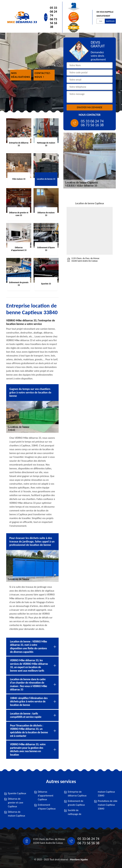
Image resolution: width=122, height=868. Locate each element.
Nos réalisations (21, 75)
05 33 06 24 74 (53, 11)
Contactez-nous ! (43, 75)
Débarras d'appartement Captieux (46, 796)
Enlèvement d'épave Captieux (47, 807)
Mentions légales (79, 859)
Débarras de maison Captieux (17, 814)
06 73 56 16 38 (53, 23)
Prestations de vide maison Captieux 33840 (108, 805)
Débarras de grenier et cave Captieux (16, 803)
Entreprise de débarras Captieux (77, 794)
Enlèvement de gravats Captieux (76, 803)
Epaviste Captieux (17, 793)
